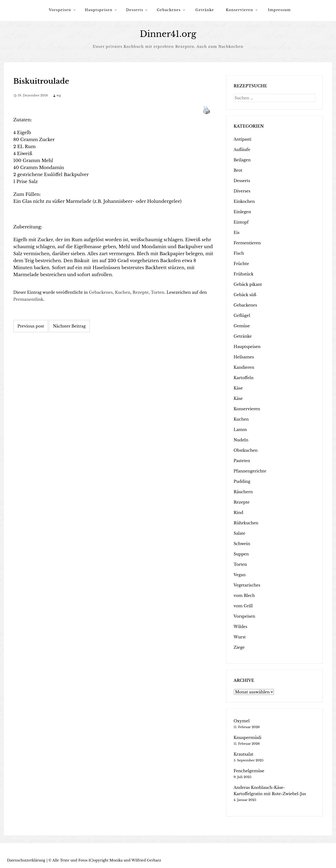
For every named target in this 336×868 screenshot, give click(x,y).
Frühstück (243, 274)
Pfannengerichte (250, 471)
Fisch (239, 253)
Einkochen (244, 201)
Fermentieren (247, 243)
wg (59, 95)
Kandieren (244, 367)
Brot (238, 170)
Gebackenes (169, 10)
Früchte (241, 264)
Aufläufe (242, 150)
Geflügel (242, 315)
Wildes (240, 627)
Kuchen (123, 292)
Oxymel (242, 721)
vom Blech (244, 595)
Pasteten (242, 461)
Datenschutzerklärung (26, 860)
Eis (236, 232)
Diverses (242, 191)
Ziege (239, 647)
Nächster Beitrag (69, 326)
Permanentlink (28, 299)
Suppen (241, 554)
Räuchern (243, 492)
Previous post (31, 326)
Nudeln (241, 440)
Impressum (279, 10)
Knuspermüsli (247, 738)
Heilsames (244, 357)
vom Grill (243, 606)
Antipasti (242, 139)
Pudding (242, 481)
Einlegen (242, 212)
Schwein (242, 544)
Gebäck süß (245, 295)
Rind (238, 513)
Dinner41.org (168, 34)
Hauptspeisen (99, 10)
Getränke (205, 10)
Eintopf (241, 222)
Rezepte (141, 292)
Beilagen (242, 160)
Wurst (240, 637)
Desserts (135, 10)
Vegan (240, 575)
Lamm (240, 430)
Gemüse (242, 326)
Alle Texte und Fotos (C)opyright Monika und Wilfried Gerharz (107, 860)
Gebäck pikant (248, 284)
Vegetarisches (247, 585)
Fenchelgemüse (249, 771)
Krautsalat (243, 754)
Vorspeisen (60, 10)
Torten (157, 292)
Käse (238, 388)
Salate (239, 533)
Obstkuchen (246, 450)
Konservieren (239, 10)
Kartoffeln (243, 378)
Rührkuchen (246, 523)
